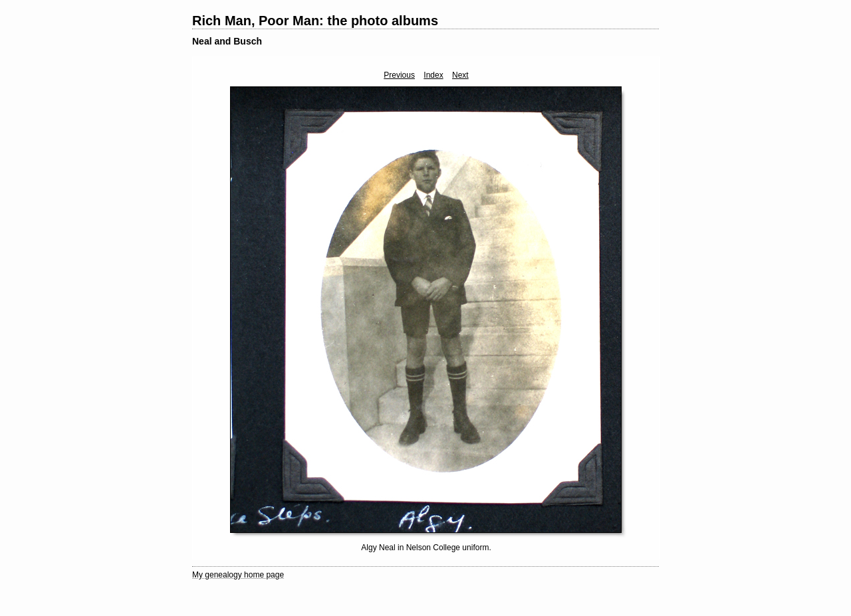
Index (433, 75)
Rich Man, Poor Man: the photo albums (315, 21)
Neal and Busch (227, 41)
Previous (399, 75)
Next (460, 75)
